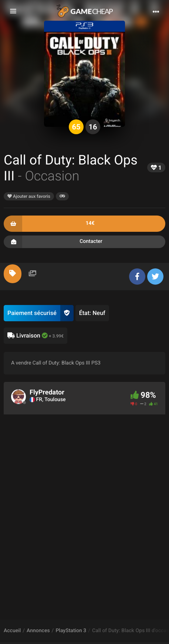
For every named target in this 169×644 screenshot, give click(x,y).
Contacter (84, 242)
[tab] (13, 274)
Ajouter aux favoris (29, 196)
